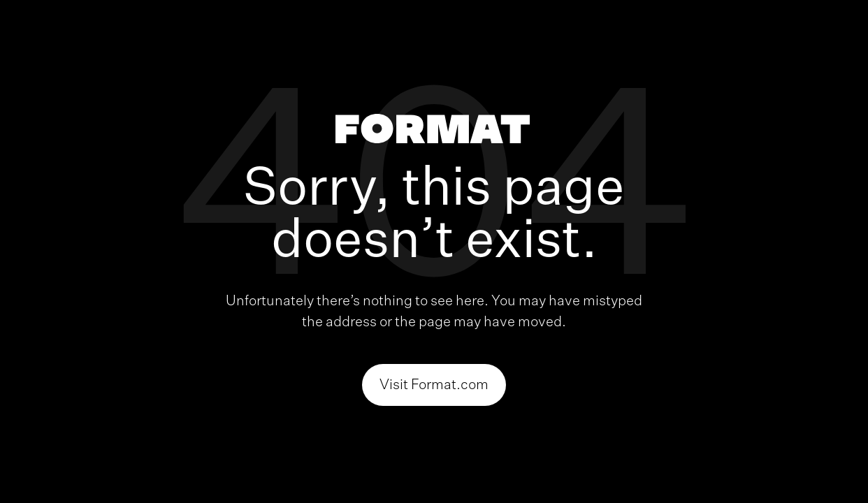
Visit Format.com (434, 385)
